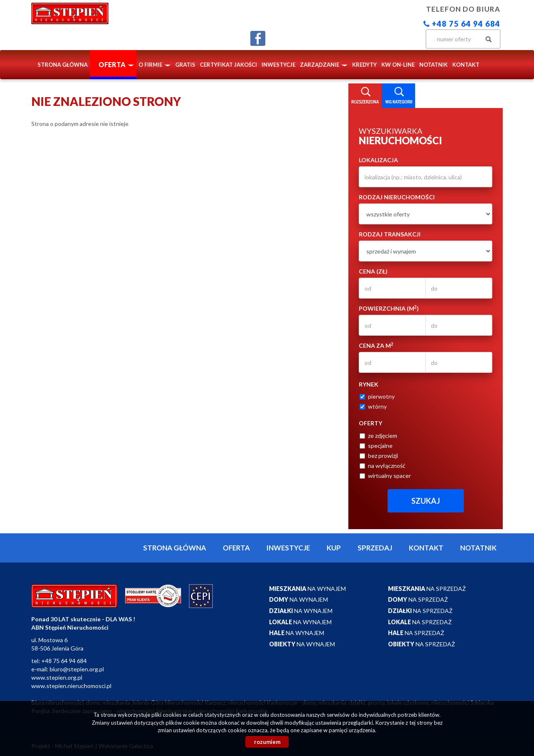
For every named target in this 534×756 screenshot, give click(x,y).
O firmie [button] (155, 65)
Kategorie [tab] (398, 96)
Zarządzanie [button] (324, 65)
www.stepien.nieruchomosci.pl (71, 686)
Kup (334, 548)
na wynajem (307, 589)
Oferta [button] (116, 64)
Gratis (185, 65)
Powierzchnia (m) (389, 308)
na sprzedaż (427, 589)
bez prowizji (379, 456)
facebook (258, 38)
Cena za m (376, 345)
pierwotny (377, 396)
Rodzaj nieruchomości (397, 197)
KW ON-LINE (398, 65)
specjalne (376, 446)
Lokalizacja (378, 160)
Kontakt (466, 65)
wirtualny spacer (385, 476)
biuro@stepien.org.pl (77, 669)
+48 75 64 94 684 (462, 24)
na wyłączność (383, 466)
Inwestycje (278, 65)
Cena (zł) (373, 271)
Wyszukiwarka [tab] (365, 96)
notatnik (433, 65)
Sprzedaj (375, 548)
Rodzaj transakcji (390, 234)
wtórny (373, 406)
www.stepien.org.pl (57, 677)
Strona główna (63, 65)
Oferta (236, 548)
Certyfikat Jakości (228, 65)
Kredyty (364, 65)
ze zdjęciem (378, 436)
